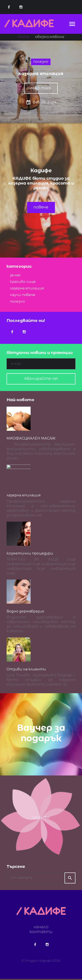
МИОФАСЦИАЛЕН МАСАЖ (31, 438)
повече (41, 207)
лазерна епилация (41, 74)
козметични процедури (30, 554)
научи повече (23, 295)
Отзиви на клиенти (26, 670)
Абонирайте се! (41, 379)
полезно (41, 62)
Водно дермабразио (25, 612)
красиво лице (23, 282)
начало (41, 928)
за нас (15, 275)
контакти (41, 933)
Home (23, 37)
